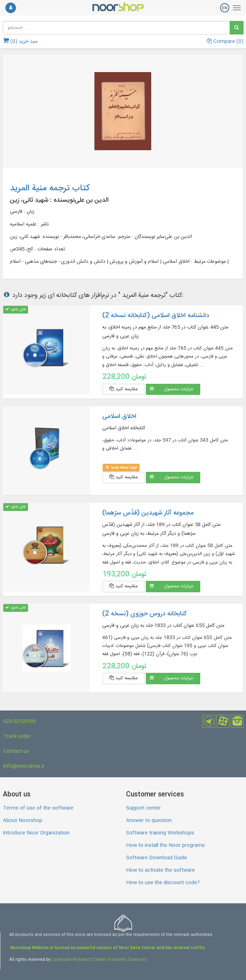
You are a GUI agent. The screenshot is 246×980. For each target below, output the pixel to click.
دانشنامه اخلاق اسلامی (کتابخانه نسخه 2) (156, 316)
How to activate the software (160, 870)
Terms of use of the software (38, 808)
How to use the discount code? (163, 883)
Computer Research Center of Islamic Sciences (99, 960)
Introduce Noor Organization (36, 833)
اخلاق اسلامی (119, 416)
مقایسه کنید (124, 389)
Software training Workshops (160, 833)
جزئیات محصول (179, 389)
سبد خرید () (20, 42)
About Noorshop (23, 821)
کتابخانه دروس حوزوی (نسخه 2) (144, 614)
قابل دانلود (15, 309)
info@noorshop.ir (24, 766)
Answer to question (149, 821)
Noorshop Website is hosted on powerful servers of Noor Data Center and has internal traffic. (108, 948)
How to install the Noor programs (165, 845)
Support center (143, 808)
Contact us (16, 751)
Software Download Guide (157, 858)
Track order (17, 736)
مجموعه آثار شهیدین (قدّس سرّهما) (148, 513)
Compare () (225, 42)
